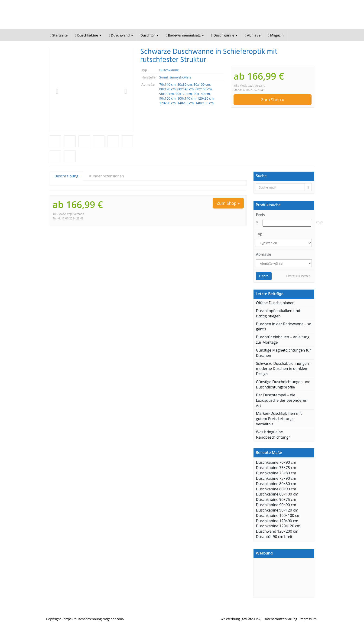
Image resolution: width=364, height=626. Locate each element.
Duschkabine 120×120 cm (278, 526)
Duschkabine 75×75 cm (276, 468)
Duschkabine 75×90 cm (276, 478)
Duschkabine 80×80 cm (276, 484)
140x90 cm (186, 103)
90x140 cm (202, 94)
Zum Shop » (272, 100)
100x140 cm (187, 98)
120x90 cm (167, 103)
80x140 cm (186, 89)
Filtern (264, 276)
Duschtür (149, 35)
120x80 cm (206, 98)
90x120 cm (184, 94)
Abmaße (253, 35)
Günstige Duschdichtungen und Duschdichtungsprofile (283, 384)
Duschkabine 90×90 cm (276, 505)
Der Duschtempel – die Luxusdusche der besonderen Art (282, 400)
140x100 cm (205, 103)
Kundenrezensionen (107, 176)
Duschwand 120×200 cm (277, 531)
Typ (259, 234)
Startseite (59, 35)
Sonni (164, 77)
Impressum (308, 619)
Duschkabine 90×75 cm (276, 499)
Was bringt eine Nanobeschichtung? (273, 435)
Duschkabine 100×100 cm (278, 515)
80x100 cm (202, 84)
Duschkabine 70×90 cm (276, 462)
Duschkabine (88, 35)
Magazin (276, 35)
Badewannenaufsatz (185, 35)
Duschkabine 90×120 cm (277, 510)
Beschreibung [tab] (66, 176)
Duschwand (121, 35)
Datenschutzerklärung (280, 619)
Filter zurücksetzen (298, 276)
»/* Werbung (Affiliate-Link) (241, 619)
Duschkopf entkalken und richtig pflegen (278, 313)
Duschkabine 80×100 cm (277, 494)
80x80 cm (185, 84)
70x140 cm (167, 84)
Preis (260, 215)
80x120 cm (167, 89)
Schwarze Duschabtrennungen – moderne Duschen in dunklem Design (284, 369)
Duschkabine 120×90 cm (277, 521)
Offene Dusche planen (275, 303)
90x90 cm (167, 94)
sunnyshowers (180, 77)
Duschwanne (224, 35)
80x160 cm (204, 89)
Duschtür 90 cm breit (274, 537)
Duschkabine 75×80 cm (276, 473)
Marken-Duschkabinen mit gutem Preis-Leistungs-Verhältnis (279, 419)
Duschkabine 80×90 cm (276, 489)
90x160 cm (167, 98)
